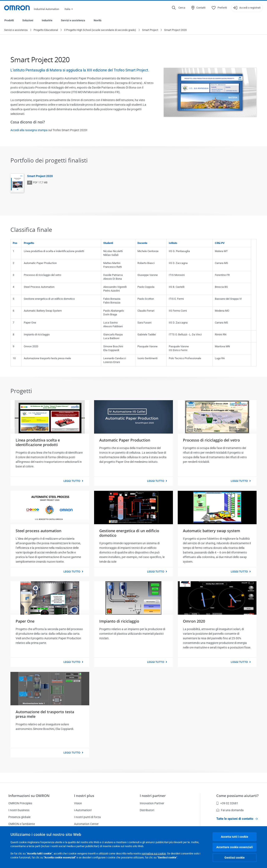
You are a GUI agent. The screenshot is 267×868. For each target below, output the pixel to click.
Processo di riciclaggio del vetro (211, 440)
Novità (98, 20)
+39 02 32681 (227, 803)
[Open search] (179, 8)
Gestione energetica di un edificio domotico (129, 533)
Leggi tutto (72, 481)
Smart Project (150, 30)
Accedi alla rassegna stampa (29, 130)
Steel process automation (38, 531)
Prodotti (9, 20)
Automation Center (86, 824)
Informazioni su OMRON (29, 796)
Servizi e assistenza (73, 20)
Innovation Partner (152, 803)
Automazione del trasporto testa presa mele (45, 714)
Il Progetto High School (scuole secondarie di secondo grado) (100, 30)
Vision (78, 803)
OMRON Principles (20, 803)
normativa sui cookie (154, 853)
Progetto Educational (46, 30)
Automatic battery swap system (212, 531)
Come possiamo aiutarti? (237, 796)
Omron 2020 (194, 621)
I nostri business (19, 810)
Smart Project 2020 (40, 176)
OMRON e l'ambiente (22, 824)
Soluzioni (28, 20)
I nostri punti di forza (87, 817)
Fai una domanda (230, 810)
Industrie (47, 20)
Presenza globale (19, 817)
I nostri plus (84, 796)
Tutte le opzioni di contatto (237, 819)
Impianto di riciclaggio (119, 621)
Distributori (147, 810)
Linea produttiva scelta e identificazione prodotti (38, 443)
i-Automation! (83, 810)
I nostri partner (153, 796)
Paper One (25, 621)
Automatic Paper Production (125, 440)
